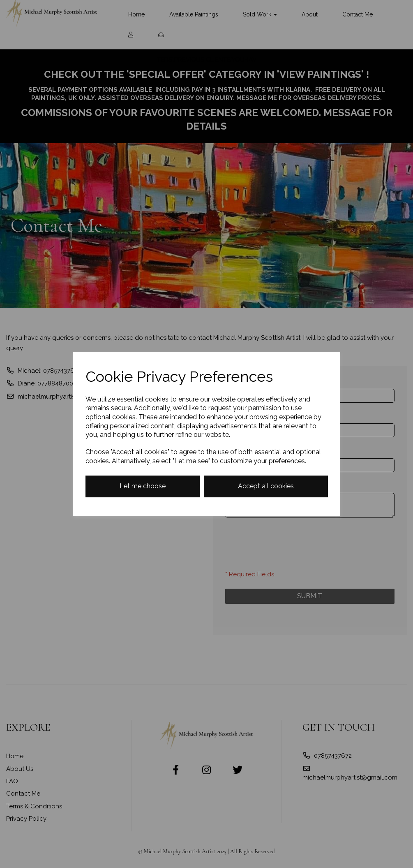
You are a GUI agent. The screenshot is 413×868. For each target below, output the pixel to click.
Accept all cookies (266, 486)
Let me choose (143, 486)
